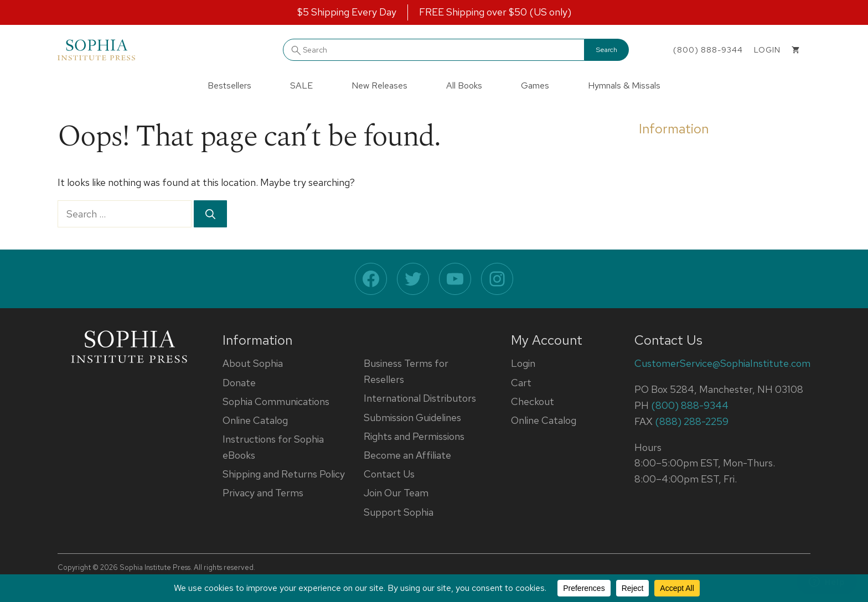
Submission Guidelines (412, 417)
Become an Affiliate (407, 455)
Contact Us (389, 474)
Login (523, 363)
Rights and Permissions (414, 436)
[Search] (210, 214)
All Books (464, 85)
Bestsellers (229, 85)
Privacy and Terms (263, 493)
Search (607, 50)
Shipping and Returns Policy (284, 474)
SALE (301, 85)
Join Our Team (396, 493)
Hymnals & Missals (624, 85)
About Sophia (253, 363)
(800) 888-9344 (708, 50)
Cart (521, 383)
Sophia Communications (276, 401)
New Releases (379, 85)
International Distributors (420, 398)
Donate (239, 383)
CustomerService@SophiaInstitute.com (722, 363)
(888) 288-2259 (692, 421)
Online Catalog (255, 420)
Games (535, 85)
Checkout (533, 401)
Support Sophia (399, 512)
